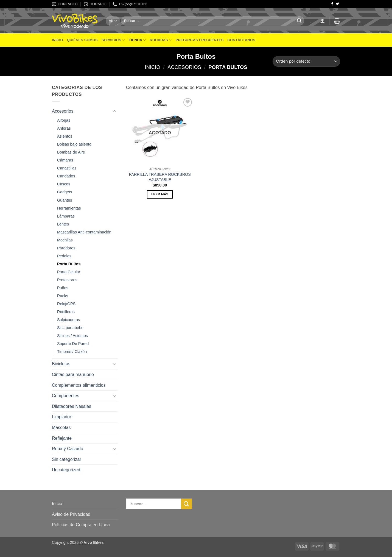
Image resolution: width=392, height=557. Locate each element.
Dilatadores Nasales (72, 406)
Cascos (64, 184)
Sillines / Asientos (72, 336)
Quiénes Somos (82, 40)
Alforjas (64, 120)
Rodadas (161, 40)
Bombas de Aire (71, 152)
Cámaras (65, 160)
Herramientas (69, 208)
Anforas (64, 128)
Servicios (113, 40)
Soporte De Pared (73, 344)
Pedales (64, 256)
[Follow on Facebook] (332, 4)
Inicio (58, 40)
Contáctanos (241, 40)
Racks (63, 296)
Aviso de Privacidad (71, 514)
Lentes (63, 224)
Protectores (67, 280)
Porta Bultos (69, 264)
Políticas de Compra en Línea (81, 525)
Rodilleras (66, 312)
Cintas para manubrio (73, 374)
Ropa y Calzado (68, 449)
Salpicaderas (68, 320)
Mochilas (65, 240)
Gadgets (65, 192)
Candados (66, 176)
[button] (323, 21)
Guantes (65, 200)
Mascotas (61, 428)
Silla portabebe (70, 328)
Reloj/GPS (66, 304)
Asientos (65, 136)
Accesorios (184, 67)
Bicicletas (61, 364)
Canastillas (67, 168)
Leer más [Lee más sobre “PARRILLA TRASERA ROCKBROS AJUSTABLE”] (160, 194)
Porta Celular (69, 272)
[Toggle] (114, 111)
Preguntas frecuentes (200, 40)
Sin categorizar (67, 459)
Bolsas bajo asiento (74, 144)
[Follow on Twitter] (337, 4)
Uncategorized (66, 470)
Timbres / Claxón (72, 352)
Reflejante (62, 438)
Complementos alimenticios (79, 385)
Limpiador (61, 417)
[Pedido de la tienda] (306, 61)
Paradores (66, 248)
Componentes (66, 396)
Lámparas (66, 216)
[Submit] (299, 21)
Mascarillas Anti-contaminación (84, 232)
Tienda (137, 40)
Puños (63, 288)
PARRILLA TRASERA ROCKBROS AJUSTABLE (160, 177)
